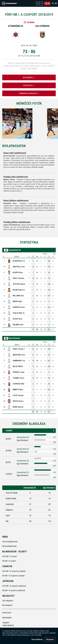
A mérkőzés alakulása (29, 93)
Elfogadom (50, 639)
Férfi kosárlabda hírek (10, 542)
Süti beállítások (37, 639)
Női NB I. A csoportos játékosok (14, 590)
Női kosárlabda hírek (9, 546)
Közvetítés (29, 86)
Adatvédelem (7, 618)
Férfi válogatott (8, 601)
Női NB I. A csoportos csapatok (14, 576)
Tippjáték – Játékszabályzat (8, 624)
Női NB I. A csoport (9, 561)
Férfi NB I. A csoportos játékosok (14, 586)
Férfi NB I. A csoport (10, 556)
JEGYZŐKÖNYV (29, 78)
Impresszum (7, 613)
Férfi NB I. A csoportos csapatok (14, 571)
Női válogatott (7, 605)
